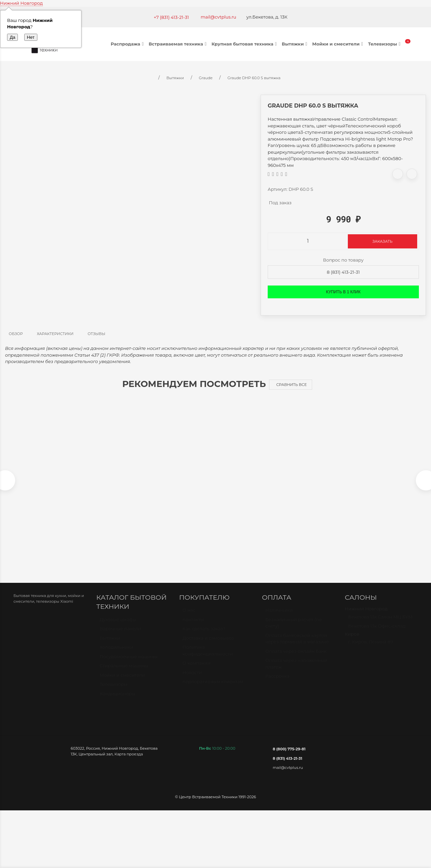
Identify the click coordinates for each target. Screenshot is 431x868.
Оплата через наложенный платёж (296, 670)
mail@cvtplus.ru (219, 17)
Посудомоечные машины (129, 663)
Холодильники (117, 654)
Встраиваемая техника (178, 44)
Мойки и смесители (338, 44)
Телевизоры (385, 44)
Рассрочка (277, 683)
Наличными (279, 617)
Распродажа (128, 44)
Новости (192, 679)
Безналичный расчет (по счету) (293, 629)
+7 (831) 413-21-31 (171, 17)
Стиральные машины (124, 672)
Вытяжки (295, 44)
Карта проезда (129, 757)
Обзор (16, 334)
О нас (189, 617)
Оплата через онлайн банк (296, 658)
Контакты (193, 626)
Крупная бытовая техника (245, 44)
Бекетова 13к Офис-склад (377, 633)
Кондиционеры (117, 700)
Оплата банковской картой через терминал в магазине (297, 645)
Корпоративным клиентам (213, 688)
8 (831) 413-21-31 (343, 272)
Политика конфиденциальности (208, 657)
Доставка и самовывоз (208, 645)
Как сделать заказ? (204, 635)
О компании (196, 670)
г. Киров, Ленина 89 (371, 649)
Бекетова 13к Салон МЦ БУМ (380, 623)
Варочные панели (120, 635)
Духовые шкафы (118, 626)
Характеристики (55, 334)
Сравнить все (291, 385)
